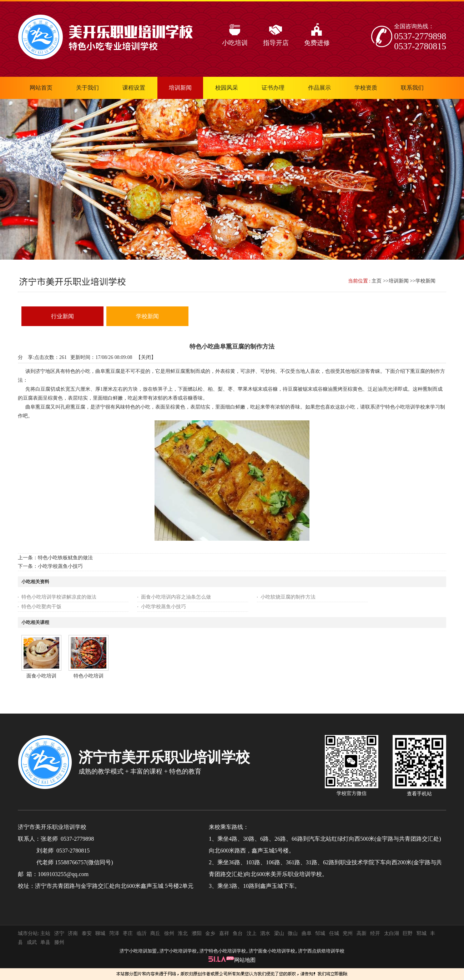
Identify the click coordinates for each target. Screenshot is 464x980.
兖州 (348, 933)
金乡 (210, 933)
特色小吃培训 (89, 676)
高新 (362, 933)
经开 (375, 933)
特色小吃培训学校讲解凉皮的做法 (59, 597)
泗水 (265, 933)
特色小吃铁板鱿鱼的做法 (65, 558)
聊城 (100, 933)
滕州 (59, 942)
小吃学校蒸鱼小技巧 (60, 566)
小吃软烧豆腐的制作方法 (288, 597)
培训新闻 (399, 281)
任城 (334, 933)
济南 (73, 933)
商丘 (155, 933)
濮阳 (197, 933)
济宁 (59, 933)
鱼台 (238, 933)
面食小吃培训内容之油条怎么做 (176, 597)
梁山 (279, 933)
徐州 (169, 933)
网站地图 (245, 960)
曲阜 (307, 933)
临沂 (142, 933)
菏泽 (114, 933)
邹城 (320, 933)
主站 (45, 933)
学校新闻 (425, 281)
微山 (293, 933)
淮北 (183, 933)
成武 (32, 942)
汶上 (252, 933)
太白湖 (392, 933)
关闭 (146, 357)
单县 (45, 942)
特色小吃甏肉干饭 (41, 607)
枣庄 (128, 933)
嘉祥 (224, 933)
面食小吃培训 (41, 676)
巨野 (408, 933)
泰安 (87, 933)
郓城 (422, 933)
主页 (377, 281)
